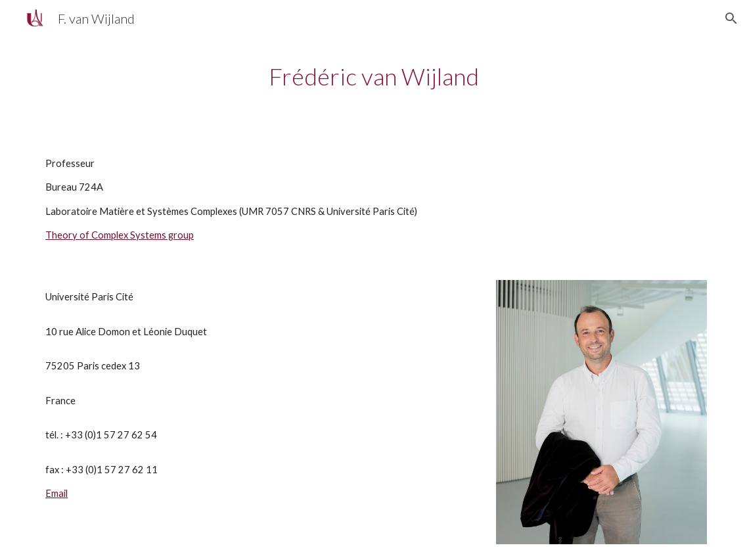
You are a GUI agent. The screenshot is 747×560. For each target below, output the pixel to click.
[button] (731, 18)
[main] (373, 77)
